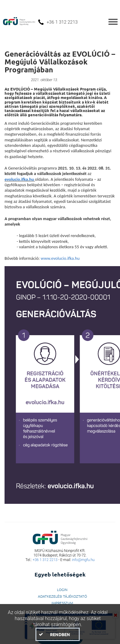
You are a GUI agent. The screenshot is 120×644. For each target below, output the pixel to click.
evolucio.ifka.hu (19, 179)
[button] (57, 634)
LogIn (62, 590)
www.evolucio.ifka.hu (60, 258)
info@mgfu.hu (83, 560)
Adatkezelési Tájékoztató (62, 596)
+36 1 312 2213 (45, 560)
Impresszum (62, 603)
